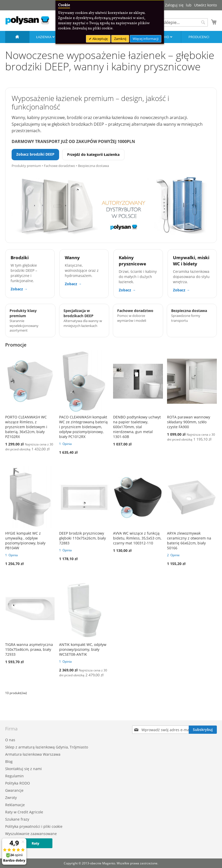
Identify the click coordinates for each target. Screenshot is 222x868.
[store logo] (27, 20)
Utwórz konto (205, 5)
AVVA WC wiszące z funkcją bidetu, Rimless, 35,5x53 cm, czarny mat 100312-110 (137, 538)
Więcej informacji (146, 39)
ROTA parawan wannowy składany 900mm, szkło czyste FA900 (189, 422)
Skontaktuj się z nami (23, 769)
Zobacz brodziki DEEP (35, 154)
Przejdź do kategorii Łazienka (93, 154)
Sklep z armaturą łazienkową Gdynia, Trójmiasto (47, 747)
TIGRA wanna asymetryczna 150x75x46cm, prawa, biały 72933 (29, 649)
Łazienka (44, 37)
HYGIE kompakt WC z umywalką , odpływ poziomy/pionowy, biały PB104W (25, 541)
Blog (9, 761)
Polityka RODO (18, 783)
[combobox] (176, 22)
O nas (10, 740)
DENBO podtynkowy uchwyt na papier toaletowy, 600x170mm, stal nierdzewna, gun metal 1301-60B (137, 427)
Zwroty (11, 798)
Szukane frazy (17, 819)
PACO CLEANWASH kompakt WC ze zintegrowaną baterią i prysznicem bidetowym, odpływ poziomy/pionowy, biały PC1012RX (83, 427)
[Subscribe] (203, 730)
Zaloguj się (174, 5)
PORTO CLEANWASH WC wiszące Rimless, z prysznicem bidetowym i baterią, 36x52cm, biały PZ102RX (26, 427)
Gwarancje (14, 790)
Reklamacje (15, 805)
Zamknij (120, 39)
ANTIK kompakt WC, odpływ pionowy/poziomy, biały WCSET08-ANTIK (83, 649)
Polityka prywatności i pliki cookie (34, 826)
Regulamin (14, 776)
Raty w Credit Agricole (24, 812)
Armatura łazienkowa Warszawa (33, 754)
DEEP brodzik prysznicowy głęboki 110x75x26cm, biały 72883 (82, 538)
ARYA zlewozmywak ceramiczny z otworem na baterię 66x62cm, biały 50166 (189, 541)
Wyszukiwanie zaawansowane (31, 834)
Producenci (199, 37)
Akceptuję (100, 39)
